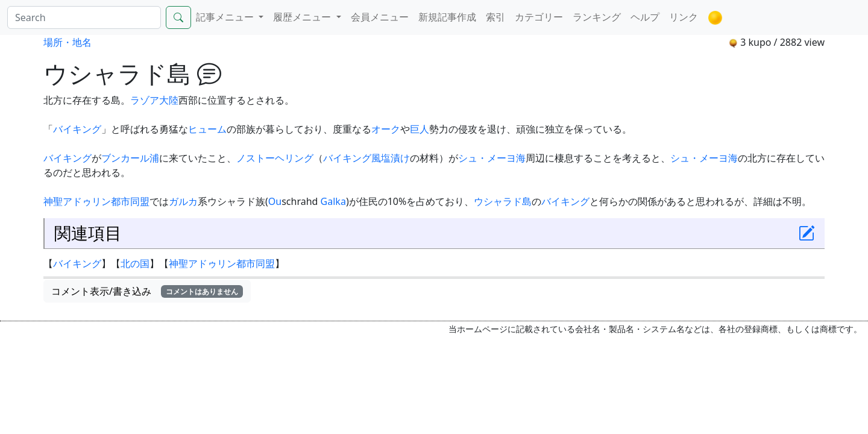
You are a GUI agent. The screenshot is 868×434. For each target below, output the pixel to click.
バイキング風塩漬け (366, 158)
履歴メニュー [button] (303, 17)
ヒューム (207, 129)
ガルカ (183, 201)
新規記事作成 (447, 17)
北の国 (135, 263)
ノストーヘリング (275, 158)
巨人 (420, 129)
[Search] (84, 17)
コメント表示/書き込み (147, 291)
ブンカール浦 (130, 158)
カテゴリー (539, 17)
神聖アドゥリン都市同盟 (96, 201)
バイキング (77, 129)
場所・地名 (68, 42)
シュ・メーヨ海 (492, 158)
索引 (495, 17)
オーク (386, 129)
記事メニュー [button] (226, 17)
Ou (275, 201)
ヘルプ (645, 17)
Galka (333, 201)
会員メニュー (380, 17)
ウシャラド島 (503, 201)
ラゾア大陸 (154, 100)
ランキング (597, 17)
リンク (684, 17)
